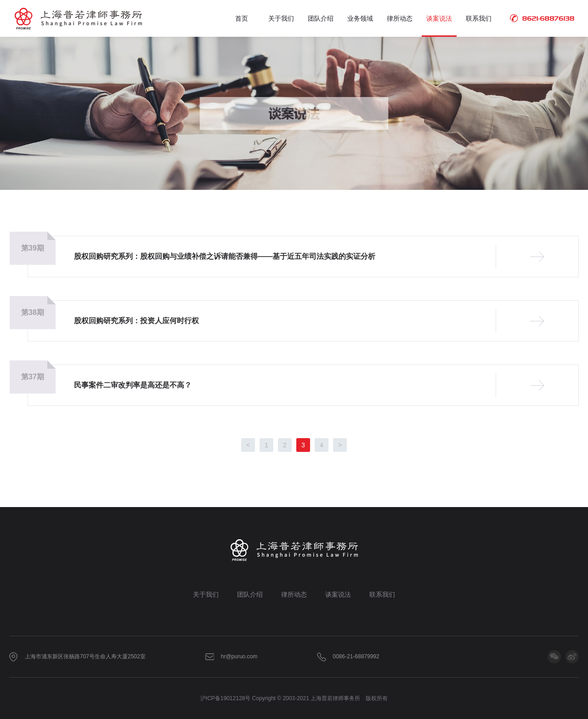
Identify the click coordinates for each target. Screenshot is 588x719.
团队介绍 (321, 18)
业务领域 (360, 18)
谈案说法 (439, 18)
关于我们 (281, 18)
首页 (242, 18)
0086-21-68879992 (356, 656)
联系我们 (479, 18)
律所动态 (400, 18)
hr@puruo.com (239, 656)
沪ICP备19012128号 (225, 698)
